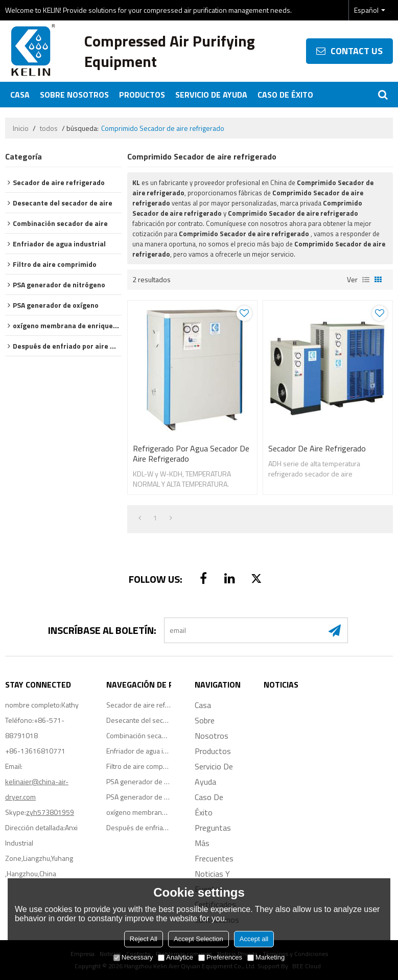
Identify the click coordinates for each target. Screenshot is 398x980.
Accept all (254, 939)
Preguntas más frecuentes (214, 843)
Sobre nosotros (74, 95)
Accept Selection (198, 939)
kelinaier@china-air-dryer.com (37, 789)
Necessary (133, 957)
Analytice (175, 957)
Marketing (266, 957)
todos (49, 128)
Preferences (220, 957)
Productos (142, 95)
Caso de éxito (285, 95)
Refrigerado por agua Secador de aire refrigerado (191, 453)
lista (366, 280)
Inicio (21, 128)
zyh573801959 (50, 812)
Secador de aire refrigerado (317, 448)
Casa (20, 95)
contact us (357, 51)
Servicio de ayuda (211, 95)
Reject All (144, 939)
